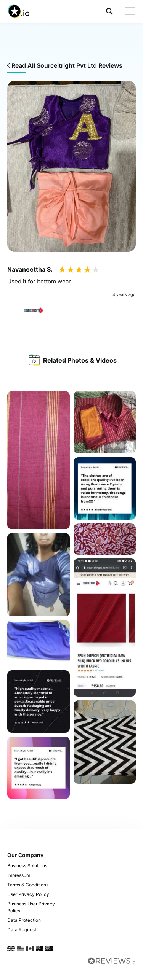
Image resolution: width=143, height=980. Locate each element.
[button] (109, 11)
